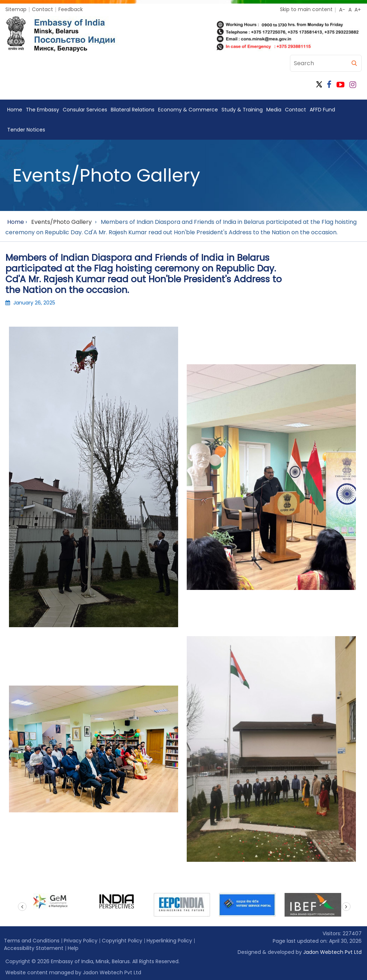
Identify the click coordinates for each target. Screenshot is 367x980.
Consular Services (85, 110)
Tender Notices (26, 130)
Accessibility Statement (34, 948)
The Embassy (42, 110)
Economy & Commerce (188, 110)
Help (73, 948)
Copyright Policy (122, 941)
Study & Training (242, 110)
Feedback (71, 9)
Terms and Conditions (32, 941)
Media (274, 110)
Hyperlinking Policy (169, 941)
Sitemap (16, 9)
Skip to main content (306, 9)
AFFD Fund (322, 110)
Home (15, 110)
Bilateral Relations (133, 110)
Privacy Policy (81, 941)
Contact (42, 9)
